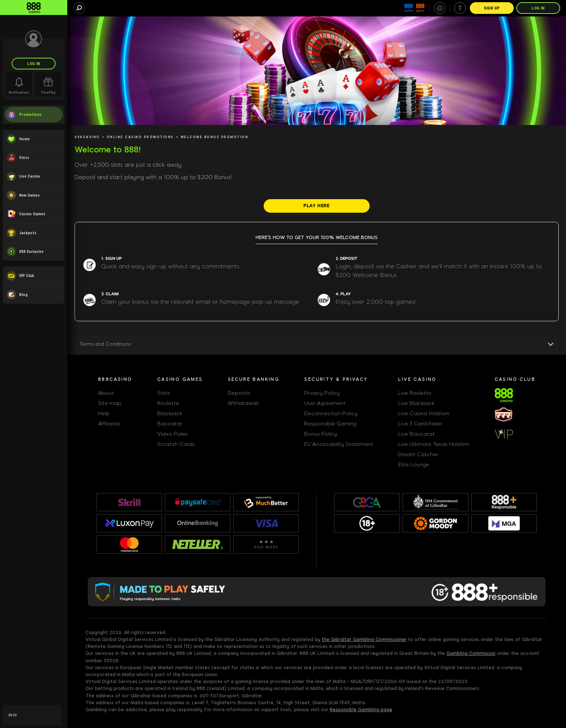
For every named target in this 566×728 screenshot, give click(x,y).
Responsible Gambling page (361, 710)
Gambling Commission (471, 653)
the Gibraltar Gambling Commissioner (364, 640)
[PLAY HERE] (317, 206)
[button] (317, 346)
